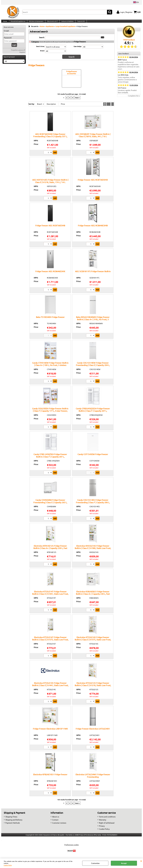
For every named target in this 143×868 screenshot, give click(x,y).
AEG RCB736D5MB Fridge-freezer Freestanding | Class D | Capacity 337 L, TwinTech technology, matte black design (50, 139)
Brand (42, 53)
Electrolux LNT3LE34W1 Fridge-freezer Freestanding (93, 778)
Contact (55, 822)
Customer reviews (59, 825)
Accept (124, 863)
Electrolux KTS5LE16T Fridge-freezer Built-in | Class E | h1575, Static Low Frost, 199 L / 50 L (50, 642)
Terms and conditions (107, 819)
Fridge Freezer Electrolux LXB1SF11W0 (50, 731)
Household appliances (18, 23)
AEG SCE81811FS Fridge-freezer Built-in (93, 274)
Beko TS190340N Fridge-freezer (50, 319)
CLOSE (141, 861)
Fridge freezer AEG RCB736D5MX (93, 182)
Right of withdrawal (107, 825)
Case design (78, 49)
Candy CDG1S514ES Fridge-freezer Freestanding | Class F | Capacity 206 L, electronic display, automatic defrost (93, 505)
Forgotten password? (18, 53)
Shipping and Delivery (14, 822)
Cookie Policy (8, 865)
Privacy (102, 828)
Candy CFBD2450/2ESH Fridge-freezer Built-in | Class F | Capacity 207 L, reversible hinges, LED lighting (93, 413)
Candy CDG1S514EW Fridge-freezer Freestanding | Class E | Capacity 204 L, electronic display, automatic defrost (93, 368)
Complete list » (134, 98)
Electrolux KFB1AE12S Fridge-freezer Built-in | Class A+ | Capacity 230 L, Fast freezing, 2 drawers (50, 551)
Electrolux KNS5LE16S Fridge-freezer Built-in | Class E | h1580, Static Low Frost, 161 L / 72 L (93, 551)
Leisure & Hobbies (67, 23)
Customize (95, 863)
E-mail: (6, 34)
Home (5, 23)
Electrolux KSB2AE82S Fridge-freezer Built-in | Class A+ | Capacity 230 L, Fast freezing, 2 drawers (93, 596)
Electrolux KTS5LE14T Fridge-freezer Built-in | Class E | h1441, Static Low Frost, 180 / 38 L (50, 596)
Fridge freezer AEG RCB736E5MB (50, 228)
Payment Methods (13, 825)
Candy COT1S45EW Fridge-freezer (93, 457)
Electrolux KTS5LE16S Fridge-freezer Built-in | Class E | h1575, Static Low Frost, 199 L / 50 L (93, 642)
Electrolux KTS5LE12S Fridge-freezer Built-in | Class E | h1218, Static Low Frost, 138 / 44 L (93, 688)
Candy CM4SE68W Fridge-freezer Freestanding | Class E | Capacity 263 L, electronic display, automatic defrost (50, 505)
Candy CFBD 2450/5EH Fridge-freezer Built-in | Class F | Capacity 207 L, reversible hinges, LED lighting (50, 459)
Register (22, 55)
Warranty (103, 822)
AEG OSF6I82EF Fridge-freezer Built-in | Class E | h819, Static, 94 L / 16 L (93, 138)
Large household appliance (63, 44)
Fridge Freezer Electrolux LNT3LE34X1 (93, 731)
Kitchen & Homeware (36, 23)
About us (56, 819)
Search (42, 40)
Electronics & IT (52, 23)
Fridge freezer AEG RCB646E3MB (93, 228)
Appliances (49, 44)
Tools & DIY (80, 23)
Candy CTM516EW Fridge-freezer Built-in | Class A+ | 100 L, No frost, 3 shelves (50, 366)
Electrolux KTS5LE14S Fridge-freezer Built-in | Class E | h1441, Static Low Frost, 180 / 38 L (50, 688)
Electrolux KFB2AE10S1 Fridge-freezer (50, 777)
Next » (77, 100)
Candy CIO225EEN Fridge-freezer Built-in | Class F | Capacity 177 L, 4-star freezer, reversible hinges (50, 413)
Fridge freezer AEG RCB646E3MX (50, 274)
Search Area (40, 49)
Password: (8, 40)
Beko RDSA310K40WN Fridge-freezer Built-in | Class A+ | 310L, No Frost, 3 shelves (93, 322)
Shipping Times (11, 819)
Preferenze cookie (71, 847)
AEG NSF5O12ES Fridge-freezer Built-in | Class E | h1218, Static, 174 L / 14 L (50, 183)
